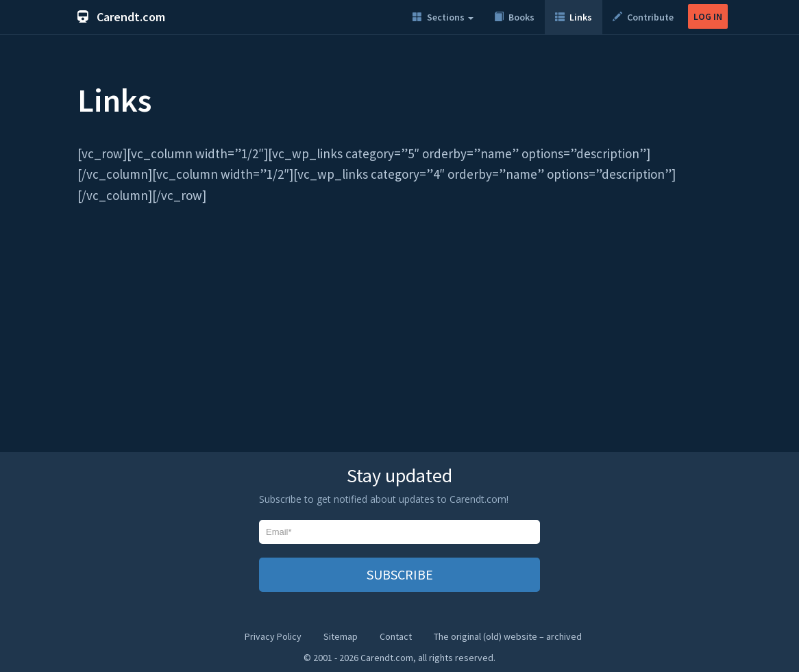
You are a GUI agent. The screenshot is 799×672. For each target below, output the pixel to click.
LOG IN (708, 16)
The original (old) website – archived (508, 636)
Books (514, 17)
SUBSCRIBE (400, 574)
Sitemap (341, 636)
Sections (443, 17)
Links (574, 17)
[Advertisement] (399, 336)
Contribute (643, 17)
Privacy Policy (273, 636)
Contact (396, 636)
